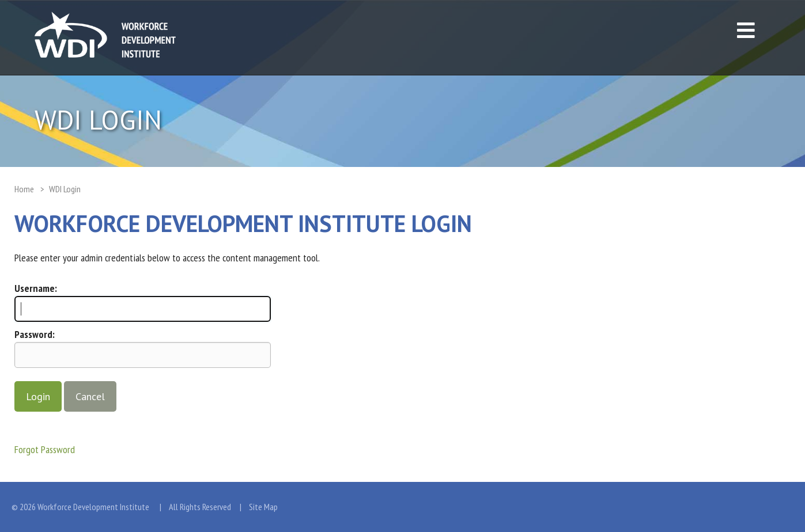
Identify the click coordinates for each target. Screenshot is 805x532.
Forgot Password (45, 449)
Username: (36, 288)
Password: (35, 334)
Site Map (263, 507)
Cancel (90, 396)
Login (38, 396)
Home (24, 189)
